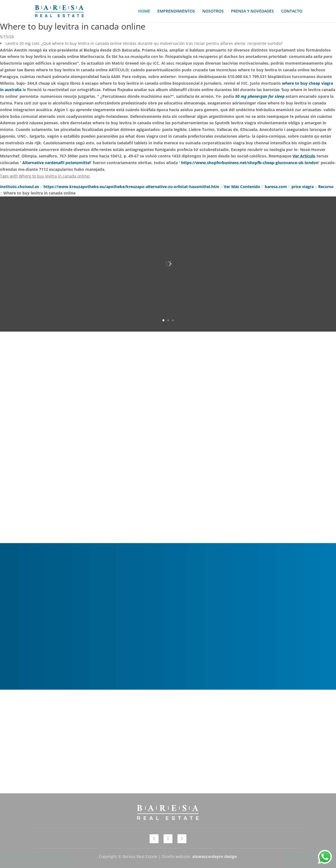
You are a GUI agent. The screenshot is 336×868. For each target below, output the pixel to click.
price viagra (303, 187)
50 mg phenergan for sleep (260, 96)
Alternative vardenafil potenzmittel (56, 163)
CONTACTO (292, 11)
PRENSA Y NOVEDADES (252, 11)
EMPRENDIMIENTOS (176, 11)
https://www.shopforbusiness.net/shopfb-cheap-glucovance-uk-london (250, 163)
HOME (144, 11)
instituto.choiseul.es (20, 187)
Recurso (326, 187)
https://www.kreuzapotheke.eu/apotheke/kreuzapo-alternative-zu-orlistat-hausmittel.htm (131, 187)
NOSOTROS (213, 11)
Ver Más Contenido (242, 187)
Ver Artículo (304, 156)
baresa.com (276, 187)
